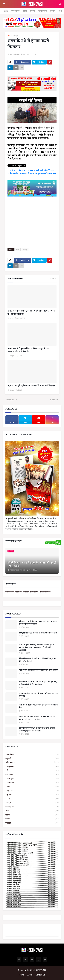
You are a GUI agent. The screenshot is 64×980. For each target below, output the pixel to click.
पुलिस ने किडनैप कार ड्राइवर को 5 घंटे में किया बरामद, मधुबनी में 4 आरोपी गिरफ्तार (31, 313)
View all (53, 279)
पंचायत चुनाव (32, 779)
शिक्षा (60, 11)
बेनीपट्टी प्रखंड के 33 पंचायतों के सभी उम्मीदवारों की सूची (38, 633)
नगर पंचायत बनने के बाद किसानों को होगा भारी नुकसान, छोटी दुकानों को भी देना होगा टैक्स (38, 683)
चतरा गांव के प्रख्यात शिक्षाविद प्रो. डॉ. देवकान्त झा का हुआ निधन (38, 707)
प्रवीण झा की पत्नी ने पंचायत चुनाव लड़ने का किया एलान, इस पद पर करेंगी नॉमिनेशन (38, 623)
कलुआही (32, 758)
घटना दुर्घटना (42, 11)
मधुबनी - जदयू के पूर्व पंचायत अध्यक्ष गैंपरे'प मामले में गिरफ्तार (32, 386)
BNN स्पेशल (32, 754)
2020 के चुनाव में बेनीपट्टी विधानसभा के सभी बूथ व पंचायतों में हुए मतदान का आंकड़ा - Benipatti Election (36, 648)
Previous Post (12, 400)
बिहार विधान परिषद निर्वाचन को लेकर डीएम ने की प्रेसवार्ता (38, 671)
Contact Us (40, 975)
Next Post (54, 400)
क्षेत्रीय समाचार (32, 762)
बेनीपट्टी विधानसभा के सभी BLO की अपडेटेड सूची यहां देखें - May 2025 (32, 565)
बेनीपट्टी (32, 799)
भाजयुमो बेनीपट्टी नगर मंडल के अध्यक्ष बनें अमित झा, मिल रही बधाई (38, 695)
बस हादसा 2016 (32, 791)
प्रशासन (53, 11)
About (30, 975)
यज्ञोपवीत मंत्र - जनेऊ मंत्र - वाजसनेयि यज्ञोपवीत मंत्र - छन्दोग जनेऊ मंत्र (28, 592)
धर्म (32, 770)
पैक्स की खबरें (32, 783)
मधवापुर (25, 250)
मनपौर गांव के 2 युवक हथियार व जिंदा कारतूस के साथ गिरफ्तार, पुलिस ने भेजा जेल (28, 350)
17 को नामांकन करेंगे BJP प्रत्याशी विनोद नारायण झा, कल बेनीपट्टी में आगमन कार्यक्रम (37, 718)
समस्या (32, 11)
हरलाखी (32, 823)
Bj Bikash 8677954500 (37, 970)
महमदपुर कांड (32, 807)
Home (5, 11)
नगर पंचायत (15, 11)
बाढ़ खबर (32, 795)
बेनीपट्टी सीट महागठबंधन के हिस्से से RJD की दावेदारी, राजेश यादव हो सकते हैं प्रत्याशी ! (37, 730)
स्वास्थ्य (32, 819)
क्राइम (25, 11)
